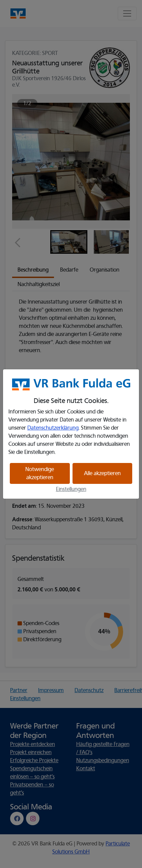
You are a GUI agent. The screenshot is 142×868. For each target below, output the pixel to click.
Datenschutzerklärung (53, 428)
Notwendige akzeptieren (40, 473)
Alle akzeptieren (102, 473)
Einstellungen (71, 489)
